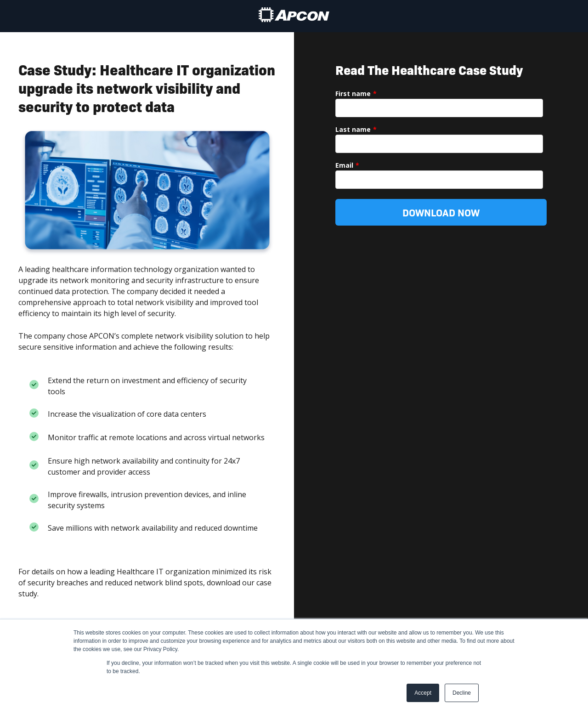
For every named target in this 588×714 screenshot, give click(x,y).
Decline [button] (462, 693)
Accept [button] (423, 693)
